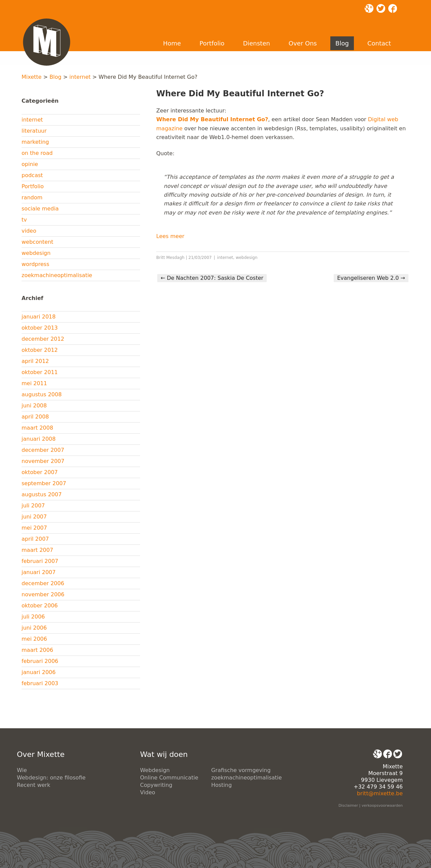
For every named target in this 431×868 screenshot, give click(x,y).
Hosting (221, 785)
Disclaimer (348, 806)
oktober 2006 (40, 606)
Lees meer (170, 236)
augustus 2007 (42, 494)
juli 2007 (33, 506)
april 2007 (35, 539)
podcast (32, 175)
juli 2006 (33, 617)
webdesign (36, 253)
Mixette (31, 77)
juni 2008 (34, 406)
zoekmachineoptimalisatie (57, 275)
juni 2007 (34, 517)
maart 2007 (37, 550)
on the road (37, 153)
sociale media (40, 209)
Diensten (257, 43)
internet (80, 77)
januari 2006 (39, 672)
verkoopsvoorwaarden (382, 806)
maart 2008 (37, 428)
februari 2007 (40, 561)
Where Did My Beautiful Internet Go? (212, 119)
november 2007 (43, 461)
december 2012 (43, 339)
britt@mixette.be (380, 793)
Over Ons (303, 43)
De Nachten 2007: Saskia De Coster (212, 278)
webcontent (37, 242)
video (29, 231)
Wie (22, 770)
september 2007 (44, 483)
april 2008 (35, 417)
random (32, 197)
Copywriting (156, 785)
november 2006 (43, 594)
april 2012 (35, 361)
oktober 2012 (40, 350)
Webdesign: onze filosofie (51, 778)
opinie (30, 164)
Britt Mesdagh (170, 258)
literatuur (34, 131)
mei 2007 (34, 528)
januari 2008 (39, 439)
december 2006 (43, 583)
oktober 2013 (40, 328)
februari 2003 (40, 683)
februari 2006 (40, 661)
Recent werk (34, 785)
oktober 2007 (40, 472)
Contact (379, 43)
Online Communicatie (169, 778)
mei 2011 (34, 383)
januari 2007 (39, 572)
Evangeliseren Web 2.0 (371, 278)
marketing (35, 142)
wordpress (35, 264)
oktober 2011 (40, 372)
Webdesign (155, 770)
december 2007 (43, 450)
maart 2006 (37, 650)
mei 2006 (34, 639)
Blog (342, 43)
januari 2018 (39, 317)
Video (148, 792)
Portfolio (212, 43)
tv (24, 220)
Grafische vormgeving (241, 770)
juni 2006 (34, 628)
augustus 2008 (42, 394)
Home (172, 43)
